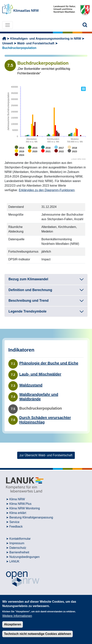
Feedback (16, 527)
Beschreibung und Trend (29, 301)
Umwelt (8, 43)
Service (14, 522)
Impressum (17, 543)
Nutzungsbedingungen (24, 557)
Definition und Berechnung (30, 290)
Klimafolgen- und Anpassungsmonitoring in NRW (46, 39)
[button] (85, 25)
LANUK (14, 561)
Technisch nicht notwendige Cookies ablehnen (37, 634)
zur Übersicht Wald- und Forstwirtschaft (46, 455)
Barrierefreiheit (19, 552)
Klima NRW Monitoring (25, 508)
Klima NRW (17, 499)
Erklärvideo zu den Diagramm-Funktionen (47, 190)
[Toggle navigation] (8, 25)
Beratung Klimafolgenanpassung (31, 517)
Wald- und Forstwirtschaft (36, 43)
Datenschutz (18, 548)
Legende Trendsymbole (27, 311)
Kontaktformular (20, 539)
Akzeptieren (13, 624)
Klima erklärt (18, 513)
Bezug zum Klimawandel (28, 279)
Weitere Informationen (17, 616)
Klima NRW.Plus (20, 504)
